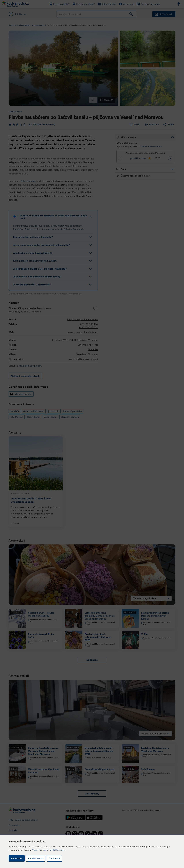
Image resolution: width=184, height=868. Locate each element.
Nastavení (54, 858)
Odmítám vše (36, 858)
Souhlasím (17, 858)
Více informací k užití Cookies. (49, 850)
